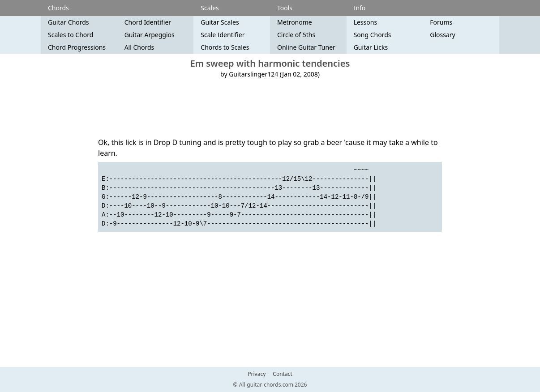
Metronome (295, 22)
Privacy (257, 374)
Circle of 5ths (296, 35)
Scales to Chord (71, 35)
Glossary (442, 35)
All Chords (139, 47)
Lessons (365, 22)
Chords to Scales (225, 47)
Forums (441, 22)
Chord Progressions (77, 47)
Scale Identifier (223, 35)
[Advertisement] (270, 108)
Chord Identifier (148, 22)
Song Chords (373, 35)
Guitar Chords (69, 22)
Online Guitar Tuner (306, 47)
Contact (282, 374)
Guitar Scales (220, 22)
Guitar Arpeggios (150, 35)
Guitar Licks (371, 47)
